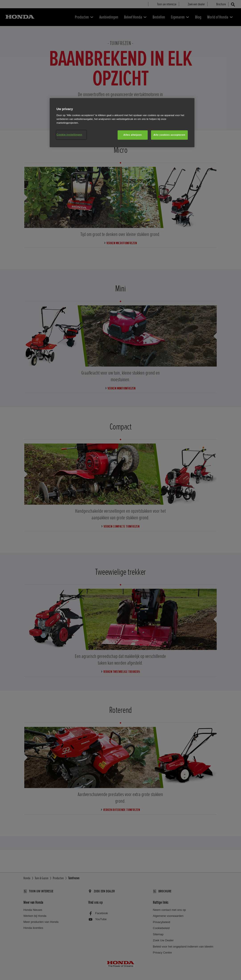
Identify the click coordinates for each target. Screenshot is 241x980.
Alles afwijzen (133, 135)
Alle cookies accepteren (169, 135)
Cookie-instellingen (69, 135)
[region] (122, 123)
